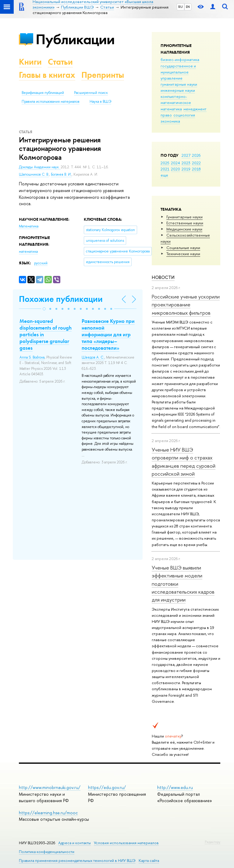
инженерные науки (178, 90)
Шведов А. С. (93, 357)
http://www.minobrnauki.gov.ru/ (50, 787)
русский (41, 263)
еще (164, 175)
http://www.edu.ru (175, 787)
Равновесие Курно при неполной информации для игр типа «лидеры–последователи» (108, 334)
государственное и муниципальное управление (178, 72)
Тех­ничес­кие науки (183, 254)
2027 (186, 155)
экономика (170, 121)
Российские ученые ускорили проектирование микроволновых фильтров (186, 305)
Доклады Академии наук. (40, 167)
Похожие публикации (61, 299)
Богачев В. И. (61, 174)
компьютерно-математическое (176, 99)
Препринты (103, 75)
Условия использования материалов (126, 843)
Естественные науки (185, 223)
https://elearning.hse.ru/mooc (48, 813)
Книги (30, 62)
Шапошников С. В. (34, 174)
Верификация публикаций (43, 93)
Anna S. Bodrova (32, 357)
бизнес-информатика (180, 59)
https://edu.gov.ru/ (107, 787)
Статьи (60, 62)
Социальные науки (183, 248)
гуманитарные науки (179, 84)
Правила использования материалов (51, 102)
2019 (186, 169)
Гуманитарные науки (184, 217)
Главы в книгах (47, 75)
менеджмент (195, 109)
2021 (165, 169)
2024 (175, 163)
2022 (196, 163)
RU (181, 7)
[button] (44, 309)
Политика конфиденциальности (47, 852)
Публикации (75, 39)
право (166, 115)
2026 (196, 155)
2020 (175, 169)
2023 (186, 163)
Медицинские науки (184, 229)
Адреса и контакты (74, 843)
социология (184, 115)
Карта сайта (149, 861)
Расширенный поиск (91, 93)
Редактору (213, 842)
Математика (29, 226)
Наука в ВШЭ (100, 102)
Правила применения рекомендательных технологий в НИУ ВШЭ (77, 861)
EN (188, 7)
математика (171, 109)
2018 (196, 169)
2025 (165, 163)
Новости (163, 277)
